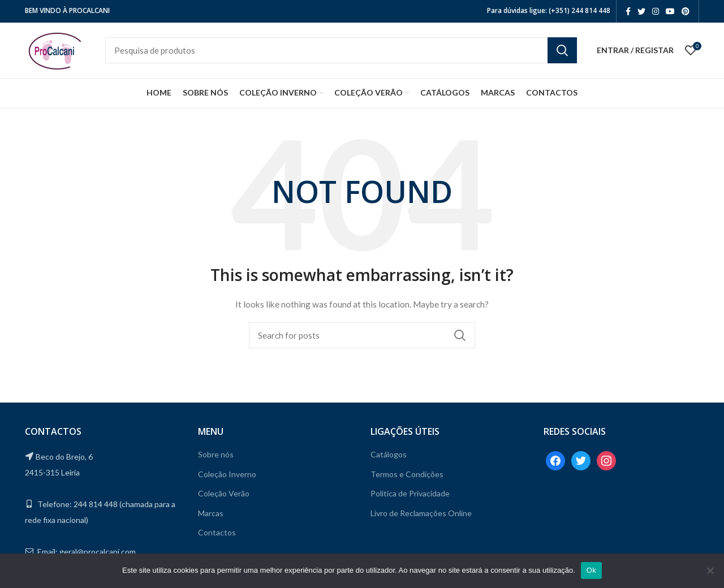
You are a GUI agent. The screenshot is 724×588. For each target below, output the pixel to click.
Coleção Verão (224, 498)
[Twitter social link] (641, 11)
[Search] (352, 53)
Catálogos (389, 458)
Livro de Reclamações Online (421, 517)
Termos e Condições (407, 478)
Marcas (211, 517)
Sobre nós (216, 458)
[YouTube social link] (670, 11)
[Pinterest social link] (686, 11)
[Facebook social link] (628, 11)
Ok (591, 570)
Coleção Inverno (227, 478)
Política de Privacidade (410, 498)
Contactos (217, 537)
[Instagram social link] (656, 11)
